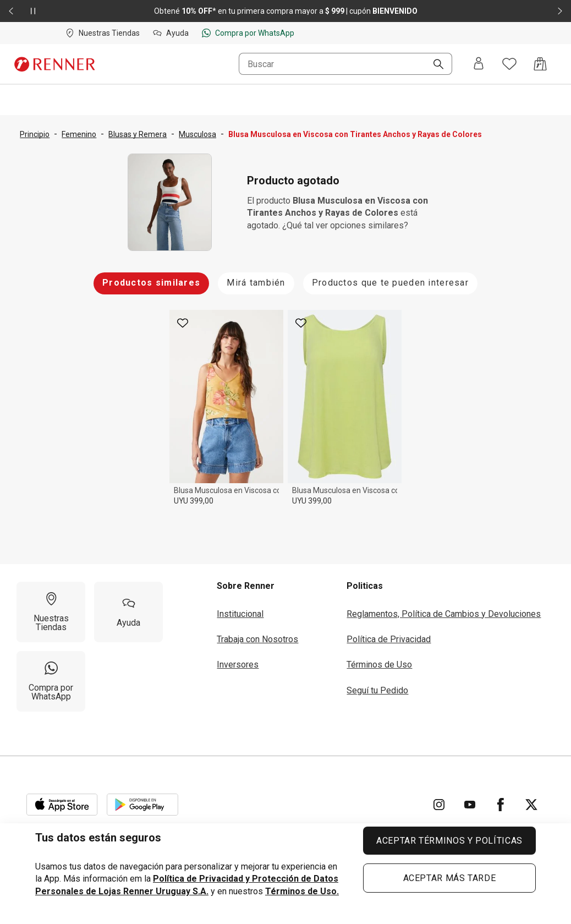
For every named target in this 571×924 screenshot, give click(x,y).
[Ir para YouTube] (470, 805)
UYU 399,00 (194, 501)
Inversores (238, 665)
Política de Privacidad (389, 639)
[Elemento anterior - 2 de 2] (11, 11)
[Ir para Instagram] (439, 805)
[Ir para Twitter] (531, 805)
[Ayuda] (128, 612)
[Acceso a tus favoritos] (509, 64)
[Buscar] (434, 65)
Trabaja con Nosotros (257, 639)
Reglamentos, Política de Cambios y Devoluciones (444, 614)
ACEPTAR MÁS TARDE (450, 878)
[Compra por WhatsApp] (51, 681)
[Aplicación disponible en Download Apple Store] (62, 805)
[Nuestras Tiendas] (51, 612)
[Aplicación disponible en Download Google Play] (142, 805)
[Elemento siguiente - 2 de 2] (560, 11)
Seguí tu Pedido (377, 690)
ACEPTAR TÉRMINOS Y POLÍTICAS (449, 841)
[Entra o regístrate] (479, 64)
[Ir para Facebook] (501, 805)
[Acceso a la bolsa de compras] (540, 64)
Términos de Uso (379, 665)
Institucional (240, 614)
